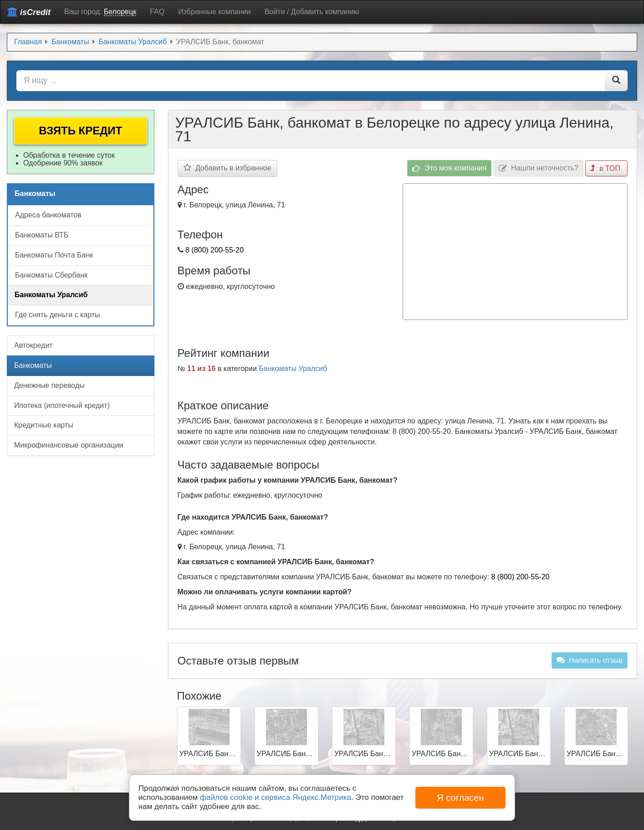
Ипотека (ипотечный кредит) (62, 405)
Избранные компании (214, 12)
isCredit (29, 12)
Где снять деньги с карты (58, 315)
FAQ (157, 12)
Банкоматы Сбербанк (51, 275)
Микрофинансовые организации (69, 445)
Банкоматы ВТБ (42, 235)
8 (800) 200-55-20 (215, 250)
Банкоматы (33, 365)
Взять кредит (80, 131)
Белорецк (120, 12)
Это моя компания (450, 168)
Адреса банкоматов (48, 215)
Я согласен (460, 798)
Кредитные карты (44, 425)
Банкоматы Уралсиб (293, 369)
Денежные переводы (49, 385)
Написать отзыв (590, 660)
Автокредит (33, 345)
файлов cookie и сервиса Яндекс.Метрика (276, 797)
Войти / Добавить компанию (312, 12)
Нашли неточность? (539, 168)
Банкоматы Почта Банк (54, 255)
